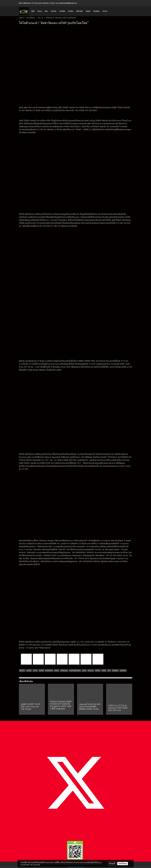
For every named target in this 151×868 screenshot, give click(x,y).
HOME (33, 11)
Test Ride (71, 11)
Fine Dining (96, 11)
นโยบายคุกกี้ (37, 865)
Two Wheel (62, 11)
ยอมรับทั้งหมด (123, 864)
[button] (111, 11)
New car (40, 11)
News (46, 11)
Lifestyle (88, 11)
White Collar (79, 11)
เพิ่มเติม (105, 11)
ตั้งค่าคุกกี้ (112, 864)
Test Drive (54, 11)
